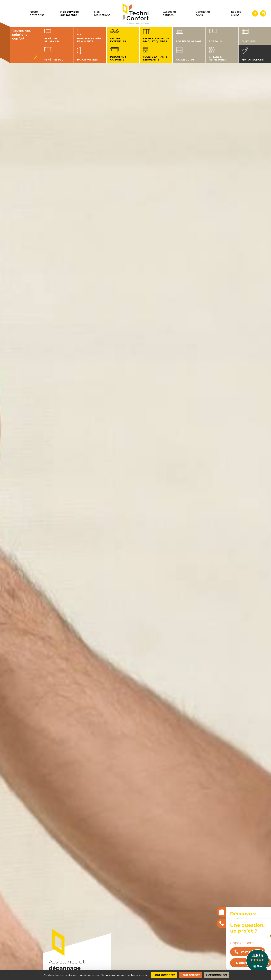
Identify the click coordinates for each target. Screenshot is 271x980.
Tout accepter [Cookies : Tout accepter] (164, 975)
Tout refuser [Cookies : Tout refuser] (190, 975)
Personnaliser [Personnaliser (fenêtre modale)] (217, 975)
